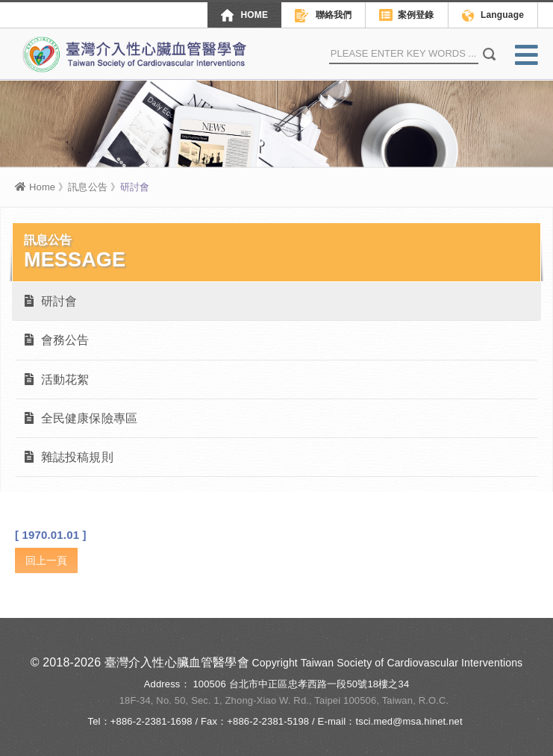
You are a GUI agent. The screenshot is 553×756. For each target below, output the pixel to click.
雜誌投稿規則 (69, 457)
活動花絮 (57, 379)
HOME (244, 15)
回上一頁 (46, 560)
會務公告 (57, 340)
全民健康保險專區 (81, 418)
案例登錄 (406, 16)
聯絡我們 (323, 16)
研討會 (51, 301)
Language (493, 16)
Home (35, 187)
